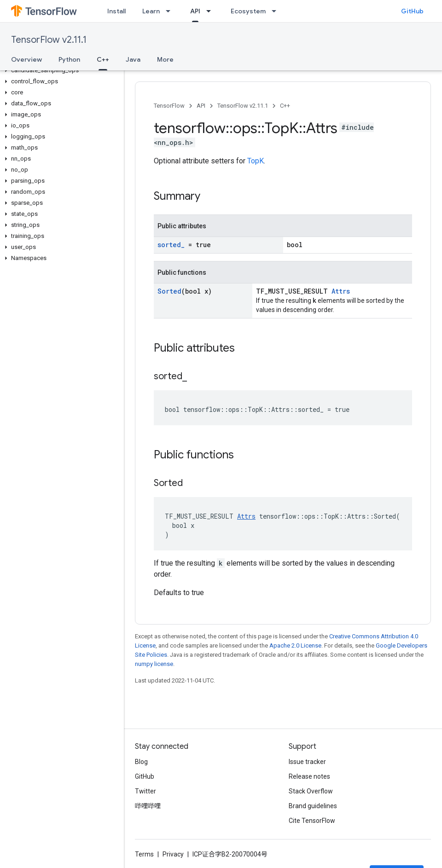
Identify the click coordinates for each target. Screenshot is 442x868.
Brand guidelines (313, 806)
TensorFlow (169, 106)
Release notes (309, 776)
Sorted (169, 291)
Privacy (173, 854)
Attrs (341, 291)
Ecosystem (248, 11)
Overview (26, 59)
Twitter (145, 791)
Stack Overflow (311, 791)
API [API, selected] (195, 11)
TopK (256, 161)
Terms (144, 854)
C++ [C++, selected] (103, 59)
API (201, 106)
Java (133, 59)
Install (116, 11)
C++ (285, 106)
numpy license (154, 664)
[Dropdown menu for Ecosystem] (277, 11)
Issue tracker (307, 762)
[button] (60, 70)
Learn (151, 11)
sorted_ (171, 245)
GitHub (412, 11)
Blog (141, 762)
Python (69, 59)
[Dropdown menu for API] (211, 11)
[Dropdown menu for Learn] (171, 11)
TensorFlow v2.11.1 (49, 40)
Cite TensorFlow (312, 821)
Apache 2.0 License (295, 645)
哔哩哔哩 (148, 806)
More (165, 59)
